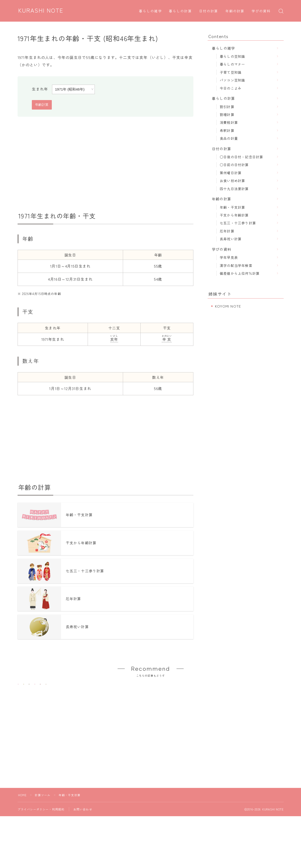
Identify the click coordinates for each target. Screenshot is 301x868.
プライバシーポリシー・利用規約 (41, 833)
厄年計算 (227, 231)
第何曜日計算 (231, 173)
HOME (22, 819)
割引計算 (227, 107)
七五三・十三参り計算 (238, 223)
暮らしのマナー (232, 64)
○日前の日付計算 (234, 165)
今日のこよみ (231, 88)
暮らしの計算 (180, 11)
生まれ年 (40, 89)
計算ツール (43, 819)
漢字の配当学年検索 (236, 265)
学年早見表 (229, 257)
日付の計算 (209, 11)
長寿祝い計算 (231, 239)
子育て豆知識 (231, 72)
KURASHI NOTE (41, 11)
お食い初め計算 (232, 181)
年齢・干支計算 (232, 207)
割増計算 (227, 114)
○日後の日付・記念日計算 (241, 157)
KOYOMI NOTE (228, 306)
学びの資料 (261, 11)
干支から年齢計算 (234, 215)
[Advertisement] (105, 164)
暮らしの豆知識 (232, 56)
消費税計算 (229, 122)
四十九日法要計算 (234, 189)
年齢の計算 (235, 11)
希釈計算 (227, 130)
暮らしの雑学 (150, 11)
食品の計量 (229, 138)
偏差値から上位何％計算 (240, 273)
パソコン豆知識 (232, 80)
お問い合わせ (83, 833)
